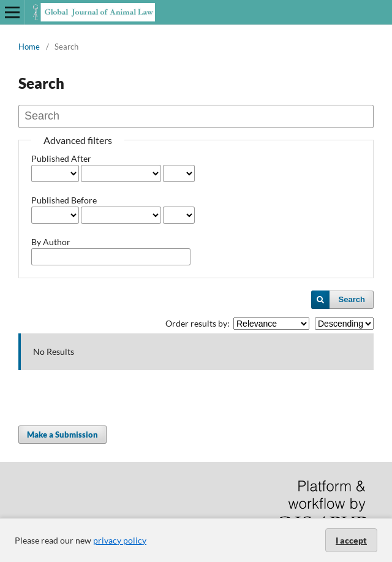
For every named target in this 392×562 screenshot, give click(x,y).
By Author (51, 242)
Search (352, 299)
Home (29, 47)
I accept (351, 540)
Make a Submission (62, 435)
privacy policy (120, 540)
